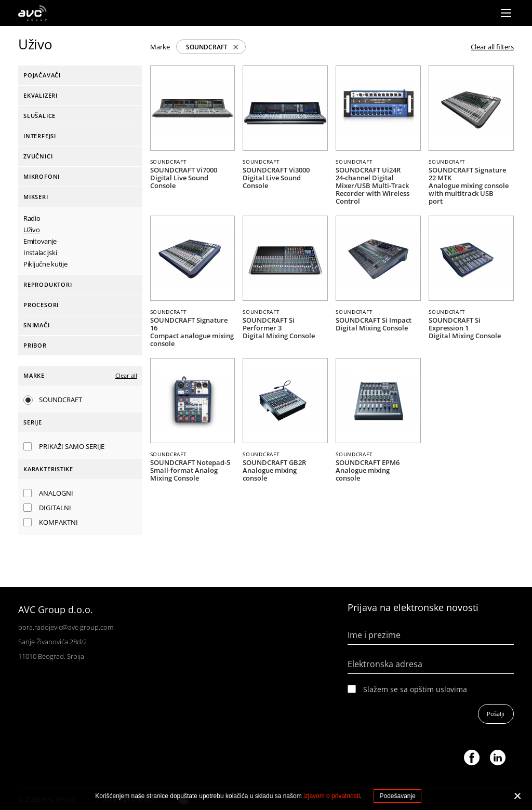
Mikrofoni (42, 176)
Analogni (56, 493)
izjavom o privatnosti (332, 796)
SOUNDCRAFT (207, 47)
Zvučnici (38, 156)
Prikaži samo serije (72, 446)
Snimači (37, 325)
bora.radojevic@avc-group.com (66, 627)
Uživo (32, 230)
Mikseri (36, 197)
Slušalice (39, 116)
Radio (32, 218)
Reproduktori (48, 284)
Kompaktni (58, 522)
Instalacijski (40, 253)
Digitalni (55, 508)
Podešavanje (397, 796)
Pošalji (496, 714)
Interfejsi (40, 136)
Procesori (41, 305)
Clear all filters (492, 47)
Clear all (126, 375)
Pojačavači (42, 75)
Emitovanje (40, 241)
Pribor (35, 345)
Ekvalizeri (41, 95)
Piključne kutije (45, 264)
